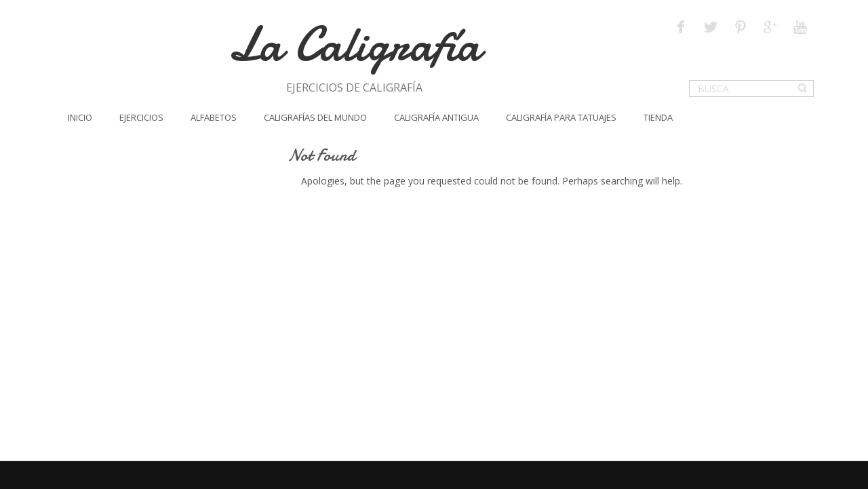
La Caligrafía (354, 44)
